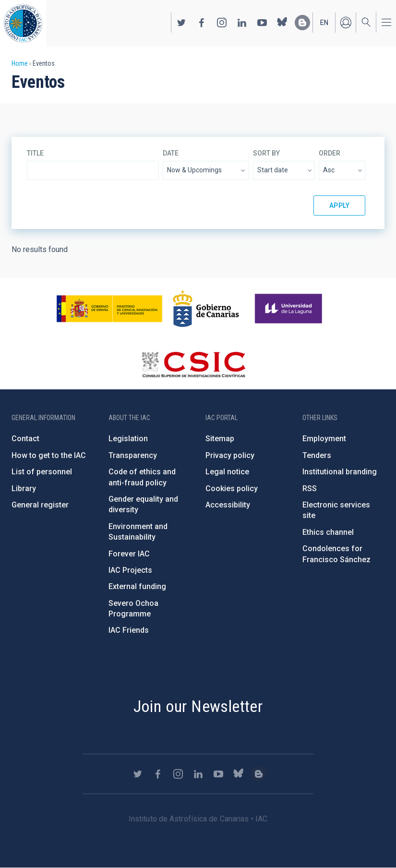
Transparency (133, 455)
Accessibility (228, 505)
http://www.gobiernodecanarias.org (206, 309)
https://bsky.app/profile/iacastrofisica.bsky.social (282, 23)
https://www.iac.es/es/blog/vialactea (302, 23)
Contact (25, 439)
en (324, 23)
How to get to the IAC (49, 455)
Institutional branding (340, 472)
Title (35, 153)
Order (330, 153)
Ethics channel (328, 532)
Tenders (317, 455)
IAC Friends (129, 630)
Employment (324, 439)
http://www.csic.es (193, 364)
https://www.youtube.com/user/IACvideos (262, 23)
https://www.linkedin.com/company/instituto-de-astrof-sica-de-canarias (242, 23)
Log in (346, 23)
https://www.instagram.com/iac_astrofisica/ (222, 23)
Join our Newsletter (198, 706)
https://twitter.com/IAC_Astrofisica (181, 23)
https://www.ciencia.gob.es (109, 309)
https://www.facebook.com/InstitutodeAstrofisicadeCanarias (202, 23)
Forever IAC (129, 554)
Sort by (266, 153)
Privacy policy (230, 455)
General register (40, 505)
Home (20, 63)
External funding (137, 586)
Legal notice (227, 472)
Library (24, 488)
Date (171, 153)
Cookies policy (232, 488)
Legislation (128, 439)
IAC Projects (130, 570)
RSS (310, 488)
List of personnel (42, 472)
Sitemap (220, 439)
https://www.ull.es (290, 309)
